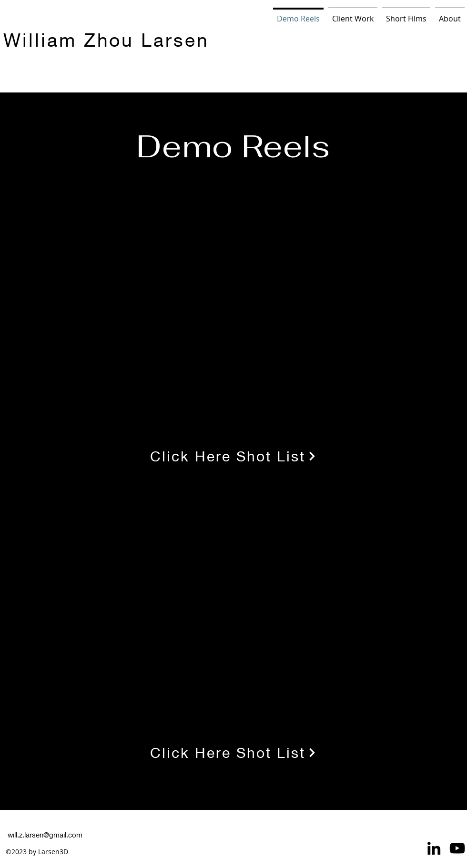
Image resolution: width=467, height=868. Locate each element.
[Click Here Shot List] (233, 456)
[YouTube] (457, 848)
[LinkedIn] (434, 848)
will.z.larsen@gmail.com (45, 835)
